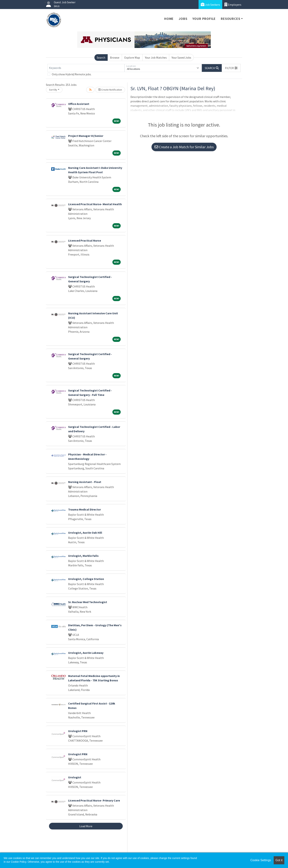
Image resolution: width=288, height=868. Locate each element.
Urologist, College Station (86, 579)
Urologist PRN (78, 731)
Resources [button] (230, 19)
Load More (86, 826)
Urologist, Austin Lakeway (86, 653)
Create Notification (110, 90)
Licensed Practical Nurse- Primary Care (94, 800)
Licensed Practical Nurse (85, 240)
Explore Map (132, 57)
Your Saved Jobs (181, 57)
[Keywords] (86, 68)
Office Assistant (79, 104)
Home (169, 19)
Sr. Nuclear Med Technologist (88, 602)
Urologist (75, 777)
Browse (115, 57)
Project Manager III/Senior (86, 136)
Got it (279, 860)
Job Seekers (210, 5)
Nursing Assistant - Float (85, 482)
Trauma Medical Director (84, 509)
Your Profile (204, 19)
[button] (231, 68)
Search (101, 57)
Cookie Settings (261, 860)
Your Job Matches (156, 57)
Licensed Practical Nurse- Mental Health (95, 204)
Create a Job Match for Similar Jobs (184, 147)
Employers (233, 5)
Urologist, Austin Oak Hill (85, 533)
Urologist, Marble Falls (83, 556)
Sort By (53, 90)
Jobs (183, 19)
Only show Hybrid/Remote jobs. (72, 74)
